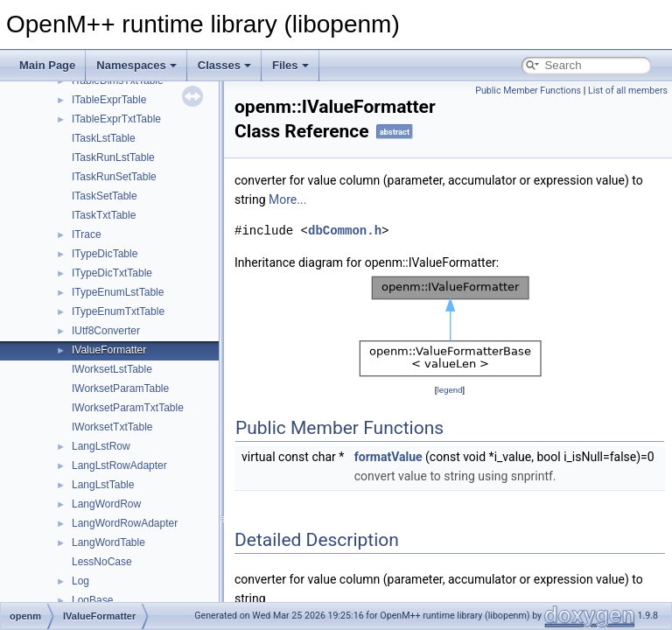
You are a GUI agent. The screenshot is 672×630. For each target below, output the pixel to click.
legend (449, 390)
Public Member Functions (528, 91)
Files (290, 65)
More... (287, 199)
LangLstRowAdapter (119, 465)
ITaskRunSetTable (114, 177)
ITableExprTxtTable (116, 119)
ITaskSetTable (105, 196)
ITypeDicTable (105, 254)
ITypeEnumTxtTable (118, 311)
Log (80, 581)
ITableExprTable (109, 100)
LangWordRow (106, 504)
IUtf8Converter (106, 331)
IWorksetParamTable (120, 388)
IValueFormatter (109, 350)
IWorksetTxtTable (112, 427)
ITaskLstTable (104, 138)
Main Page (47, 65)
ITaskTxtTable (104, 215)
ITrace (87, 234)
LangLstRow (101, 446)
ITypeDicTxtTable (112, 273)
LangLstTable (103, 485)
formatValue (388, 457)
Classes (224, 65)
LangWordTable (108, 542)
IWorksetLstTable (112, 369)
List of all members (628, 91)
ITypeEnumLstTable (118, 292)
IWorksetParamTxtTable (128, 408)
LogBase (92, 600)
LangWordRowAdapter (125, 523)
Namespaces (136, 65)
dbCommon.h (345, 231)
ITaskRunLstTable (113, 157)
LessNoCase (102, 562)
